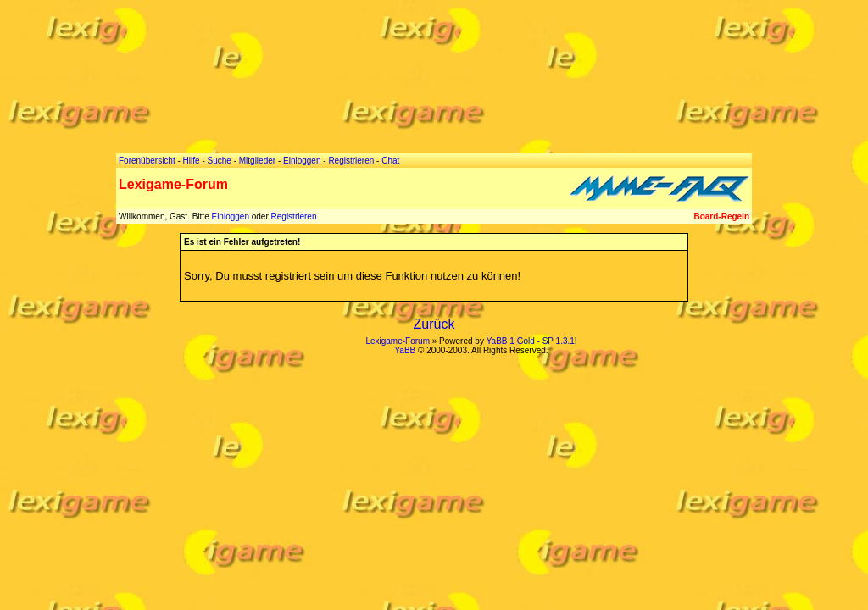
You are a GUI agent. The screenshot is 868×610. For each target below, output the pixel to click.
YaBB (405, 350)
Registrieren (294, 216)
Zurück (434, 324)
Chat (390, 161)
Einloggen (230, 216)
